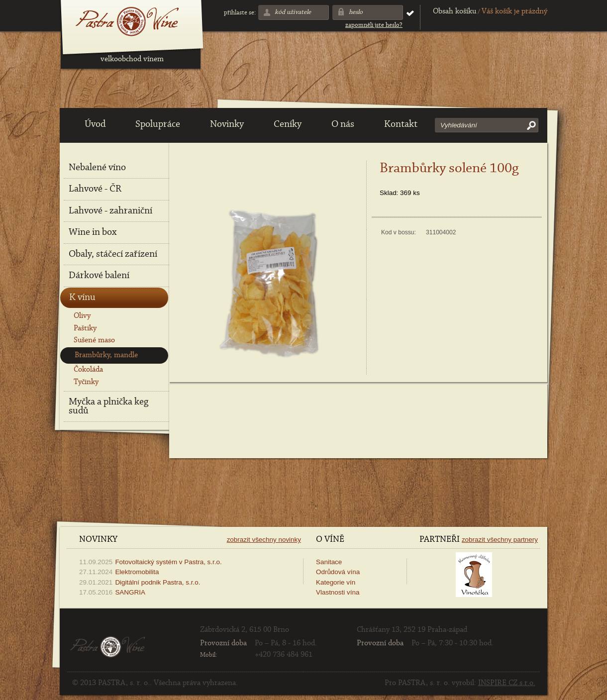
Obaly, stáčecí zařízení (113, 254)
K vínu (82, 298)
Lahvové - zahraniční (110, 211)
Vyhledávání (459, 125)
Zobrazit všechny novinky (264, 540)
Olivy (82, 316)
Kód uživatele (293, 12)
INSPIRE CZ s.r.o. (507, 683)
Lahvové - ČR (95, 189)
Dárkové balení (99, 276)
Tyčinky (86, 382)
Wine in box (93, 232)
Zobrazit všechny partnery (500, 540)
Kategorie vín (336, 582)
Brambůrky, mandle (106, 355)
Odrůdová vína (338, 572)
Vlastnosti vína (338, 592)
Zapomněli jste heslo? (374, 25)
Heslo (356, 12)
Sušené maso (94, 340)
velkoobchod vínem (132, 59)
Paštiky (85, 328)
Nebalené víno (97, 168)
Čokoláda (88, 370)
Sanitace (329, 562)
